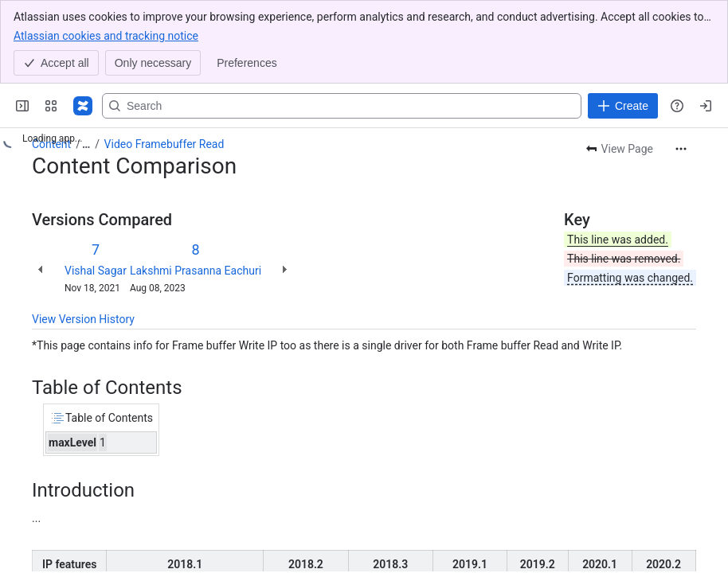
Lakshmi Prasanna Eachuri (196, 271)
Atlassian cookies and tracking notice (106, 35)
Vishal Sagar (96, 271)
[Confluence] (83, 106)
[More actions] (681, 149)
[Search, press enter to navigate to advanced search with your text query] (342, 106)
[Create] (623, 106)
